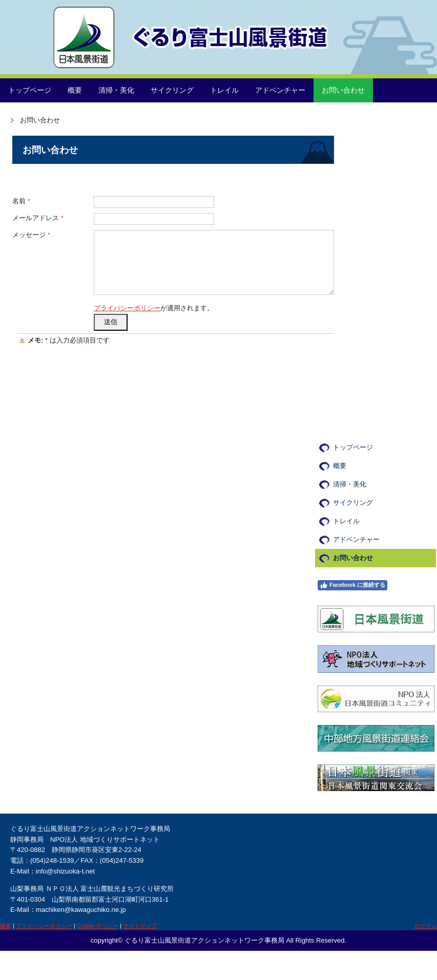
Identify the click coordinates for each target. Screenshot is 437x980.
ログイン (426, 926)
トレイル (224, 90)
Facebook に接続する (352, 585)
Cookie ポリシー (98, 926)
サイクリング (172, 90)
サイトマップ (140, 926)
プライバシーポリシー (127, 308)
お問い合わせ (343, 90)
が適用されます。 (154, 308)
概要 (75, 90)
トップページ (30, 90)
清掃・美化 (116, 90)
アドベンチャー (280, 90)
